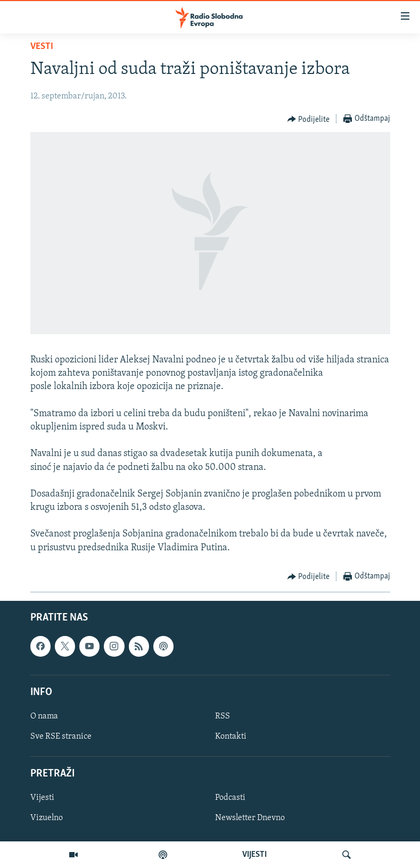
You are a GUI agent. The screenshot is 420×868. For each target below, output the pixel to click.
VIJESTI (254, 855)
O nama (44, 716)
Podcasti (230, 798)
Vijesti (42, 798)
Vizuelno (47, 818)
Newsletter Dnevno (250, 818)
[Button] (309, 119)
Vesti (42, 47)
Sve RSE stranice (61, 737)
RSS (223, 716)
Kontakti (231, 737)
